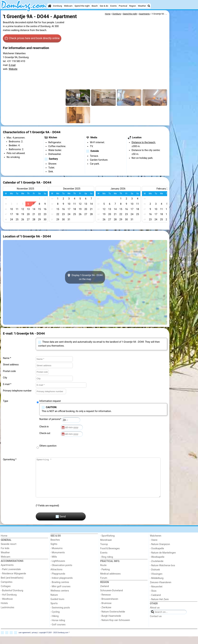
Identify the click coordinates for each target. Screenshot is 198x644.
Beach (95, 6)
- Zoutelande (157, 569)
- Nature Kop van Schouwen (115, 628)
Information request (50, 401)
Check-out (45, 433)
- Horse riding (58, 628)
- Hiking (55, 624)
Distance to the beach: (144, 142)
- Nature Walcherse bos (162, 573)
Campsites (7, 590)
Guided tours (57, 607)
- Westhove (7, 607)
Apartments (7, 573)
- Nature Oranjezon (160, 552)
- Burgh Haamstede (111, 624)
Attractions (56, 577)
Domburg (58, 6)
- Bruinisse (106, 611)
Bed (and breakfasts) (12, 585)
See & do (104, 6)
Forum (104, 586)
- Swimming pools (60, 615)
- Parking (105, 577)
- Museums (56, 556)
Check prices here (32, 38)
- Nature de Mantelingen (163, 560)
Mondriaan (106, 548)
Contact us (156, 624)
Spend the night (82, 6)
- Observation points (61, 573)
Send (61, 524)
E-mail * (7, 384)
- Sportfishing (107, 543)
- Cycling (55, 620)
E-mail (12, 65)
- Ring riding (107, 565)
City (5, 378)
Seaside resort (9, 552)
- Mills (54, 564)
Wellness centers (60, 598)
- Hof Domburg (9, 602)
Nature (54, 603)
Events (113, 6)
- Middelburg (157, 586)
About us (155, 615)
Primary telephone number (17, 391)
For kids (5, 556)
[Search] (149, 6)
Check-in (45, 427)
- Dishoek (155, 577)
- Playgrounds (58, 581)
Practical (123, 6)
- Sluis (153, 598)
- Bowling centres (60, 590)
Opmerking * (10, 460)
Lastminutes (8, 615)
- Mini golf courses (60, 594)
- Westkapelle (157, 565)
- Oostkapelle (157, 556)
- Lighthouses (58, 569)
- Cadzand (155, 603)
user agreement (24, 640)
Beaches (55, 547)
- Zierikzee (106, 615)
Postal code (9, 371)
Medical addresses (111, 581)
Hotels (4, 611)
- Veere (154, 548)
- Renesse (106, 602)
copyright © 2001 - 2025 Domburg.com (54, 640)
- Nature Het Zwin (159, 607)
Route (103, 573)
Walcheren (156, 543)
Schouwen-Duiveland (112, 598)
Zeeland (105, 594)
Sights (54, 552)
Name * (7, 358)
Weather (142, 6)
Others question (48, 446)
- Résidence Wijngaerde (13, 581)
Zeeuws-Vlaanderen (161, 590)
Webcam (68, 6)
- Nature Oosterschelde (113, 619)
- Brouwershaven (109, 607)
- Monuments (58, 560)
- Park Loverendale (11, 577)
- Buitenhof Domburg (12, 598)
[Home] (50, 6)
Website (13, 69)
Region (133, 6)
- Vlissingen (156, 582)
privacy (35, 640)
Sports (54, 611)
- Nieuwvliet (156, 594)
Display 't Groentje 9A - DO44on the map (85, 277)
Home (4, 543)
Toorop (104, 552)
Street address (11, 365)
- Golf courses (58, 632)
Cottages (6, 594)
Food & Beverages (110, 556)
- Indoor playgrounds (62, 586)
